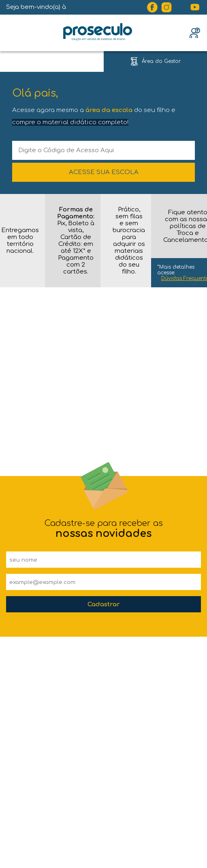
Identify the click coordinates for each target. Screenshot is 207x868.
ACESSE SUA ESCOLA (104, 172)
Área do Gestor (161, 61)
